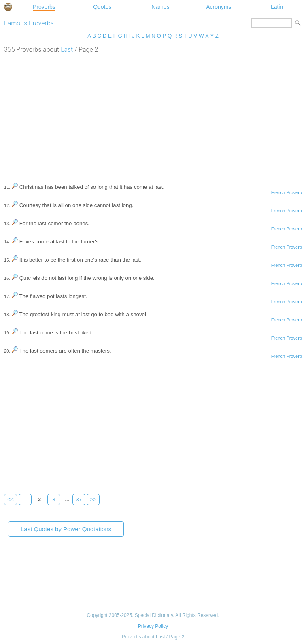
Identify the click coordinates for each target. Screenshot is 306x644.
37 (79, 499)
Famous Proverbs (29, 23)
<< (11, 499)
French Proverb (287, 192)
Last (67, 50)
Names (160, 7)
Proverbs (44, 7)
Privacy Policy (153, 626)
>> (93, 499)
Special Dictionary (8, 7)
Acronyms (219, 7)
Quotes (102, 7)
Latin (277, 7)
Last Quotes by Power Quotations (66, 529)
